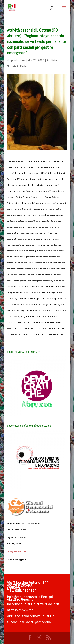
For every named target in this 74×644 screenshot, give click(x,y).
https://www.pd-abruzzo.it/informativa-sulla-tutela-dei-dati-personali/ (32, 616)
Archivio (52, 61)
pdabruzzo (18, 61)
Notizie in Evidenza (19, 67)
